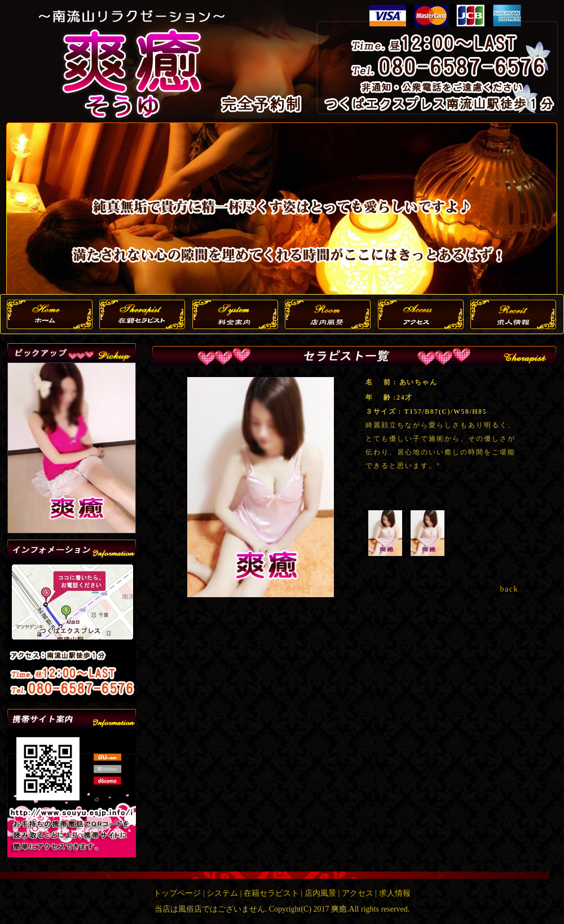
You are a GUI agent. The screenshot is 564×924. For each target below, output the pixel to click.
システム (222, 893)
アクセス (358, 893)
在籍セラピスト (271, 893)
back (509, 589)
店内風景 (320, 893)
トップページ (177, 893)
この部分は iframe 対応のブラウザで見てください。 (72, 448)
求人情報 (395, 893)
